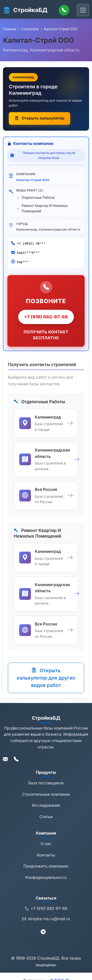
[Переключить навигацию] (83, 10)
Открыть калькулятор (39, 118)
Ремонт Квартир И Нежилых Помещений (45, 208)
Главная (10, 29)
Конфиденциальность (46, 877)
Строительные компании (46, 794)
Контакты (46, 855)
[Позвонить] (64, 10)
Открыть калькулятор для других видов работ (46, 678)
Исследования (46, 805)
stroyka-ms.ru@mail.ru (46, 919)
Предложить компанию (46, 866)
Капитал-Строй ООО (33, 180)
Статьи (46, 817)
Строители (30, 29)
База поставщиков (46, 783)
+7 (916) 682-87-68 (46, 317)
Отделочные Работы (38, 198)
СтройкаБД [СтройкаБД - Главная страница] (25, 10)
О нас (46, 844)
